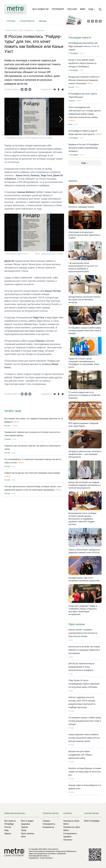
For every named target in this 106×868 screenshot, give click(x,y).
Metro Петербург (92, 821)
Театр (24, 830)
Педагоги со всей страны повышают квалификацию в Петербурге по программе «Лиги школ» (84, 363)
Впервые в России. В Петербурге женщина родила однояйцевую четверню (84, 148)
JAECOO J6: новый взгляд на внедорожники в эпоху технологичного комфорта (81, 667)
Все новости (41, 9)
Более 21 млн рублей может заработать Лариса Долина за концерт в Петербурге (82, 63)
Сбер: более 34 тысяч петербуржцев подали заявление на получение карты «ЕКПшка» (84, 684)
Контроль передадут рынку (81, 207)
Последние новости (80, 38)
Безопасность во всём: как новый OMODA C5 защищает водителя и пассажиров (84, 650)
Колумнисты (48, 827)
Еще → (85, 163)
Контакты (68, 840)
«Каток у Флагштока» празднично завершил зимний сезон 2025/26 (84, 551)
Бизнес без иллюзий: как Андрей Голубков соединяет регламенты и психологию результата (85, 485)
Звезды (43, 21)
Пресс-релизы (28, 833)
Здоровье (25, 824)
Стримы (11, 21)
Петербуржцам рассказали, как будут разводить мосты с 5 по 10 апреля (84, 46)
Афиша (8, 833)
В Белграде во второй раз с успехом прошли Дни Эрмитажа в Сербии (84, 235)
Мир (83, 9)
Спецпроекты (27, 21)
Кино (70, 124)
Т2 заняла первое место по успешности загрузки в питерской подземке (84, 395)
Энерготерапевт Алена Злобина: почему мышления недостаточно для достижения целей (84, 738)
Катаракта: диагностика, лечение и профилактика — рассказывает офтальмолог (85, 454)
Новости (72, 101)
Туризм (24, 827)
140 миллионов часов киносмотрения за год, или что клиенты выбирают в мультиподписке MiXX (83, 267)
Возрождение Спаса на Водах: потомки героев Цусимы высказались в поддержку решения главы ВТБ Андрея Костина (83, 519)
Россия (72, 9)
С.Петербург (73, 53)
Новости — (31, 30)
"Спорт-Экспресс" (46, 858)
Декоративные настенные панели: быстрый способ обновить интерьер (85, 300)
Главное (40, 30)
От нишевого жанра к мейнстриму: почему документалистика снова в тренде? (85, 330)
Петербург (58, 9)
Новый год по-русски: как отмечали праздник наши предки (32, 473)
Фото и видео (27, 821)
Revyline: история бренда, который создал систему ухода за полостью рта (85, 772)
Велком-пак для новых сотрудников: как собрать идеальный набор (80, 755)
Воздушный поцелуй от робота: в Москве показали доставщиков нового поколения (84, 80)
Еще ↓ (92, 9)
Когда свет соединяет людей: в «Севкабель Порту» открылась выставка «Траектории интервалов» (83, 610)
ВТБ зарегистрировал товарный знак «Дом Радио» (83, 425)
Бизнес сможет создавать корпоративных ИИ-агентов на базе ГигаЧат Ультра (83, 633)
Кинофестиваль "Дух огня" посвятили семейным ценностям (84, 579)
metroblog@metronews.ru (39, 856)
